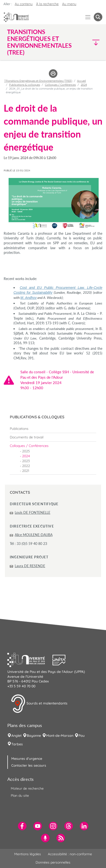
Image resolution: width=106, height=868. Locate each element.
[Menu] (88, 17)
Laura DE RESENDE (30, 566)
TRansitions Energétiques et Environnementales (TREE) (38, 81)
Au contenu (24, 4)
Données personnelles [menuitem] (53, 862)
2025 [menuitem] (26, 451)
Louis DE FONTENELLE (33, 512)
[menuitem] (53, 429)
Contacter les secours (29, 765)
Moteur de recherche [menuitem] (27, 788)
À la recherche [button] (47, 4)
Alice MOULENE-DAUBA (34, 535)
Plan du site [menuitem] (20, 796)
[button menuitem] (98, 17)
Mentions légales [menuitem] (28, 854)
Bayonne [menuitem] (34, 736)
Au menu (69, 4)
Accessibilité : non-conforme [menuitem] (70, 854)
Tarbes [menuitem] (17, 744)
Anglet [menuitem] (16, 736)
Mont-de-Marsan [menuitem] (60, 736)
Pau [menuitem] (82, 736)
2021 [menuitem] (26, 471)
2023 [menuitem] (26, 461)
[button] (91, 42)
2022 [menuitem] (26, 466)
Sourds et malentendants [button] (39, 704)
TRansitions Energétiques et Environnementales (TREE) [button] (39, 42)
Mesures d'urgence (27, 759)
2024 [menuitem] (26, 456)
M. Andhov (28, 298)
